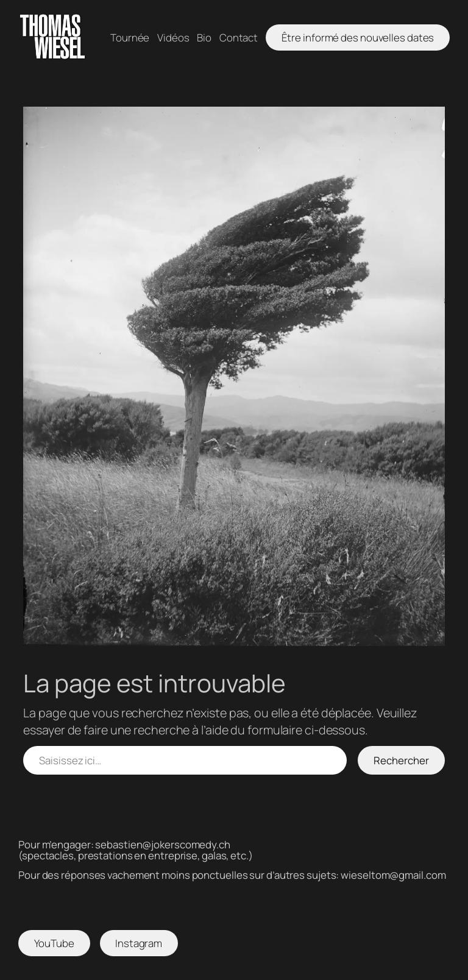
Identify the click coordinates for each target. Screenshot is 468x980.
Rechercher (401, 760)
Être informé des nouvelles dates (358, 37)
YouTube (54, 943)
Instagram (139, 943)
